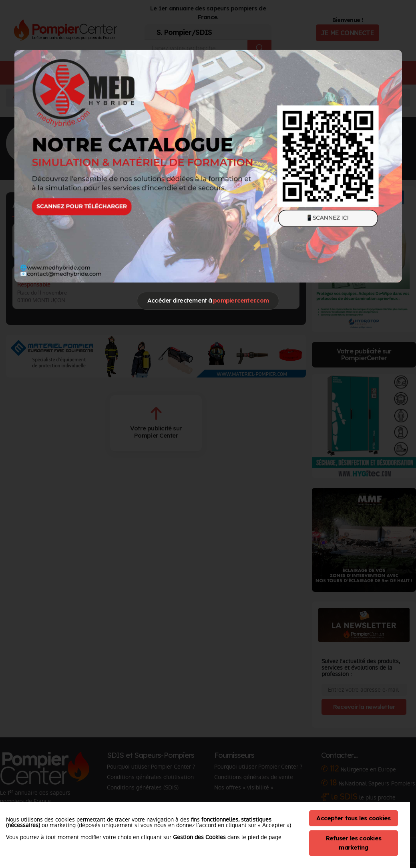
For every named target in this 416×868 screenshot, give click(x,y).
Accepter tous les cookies (353, 818)
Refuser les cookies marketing (354, 843)
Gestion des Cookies (199, 837)
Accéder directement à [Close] (208, 300)
